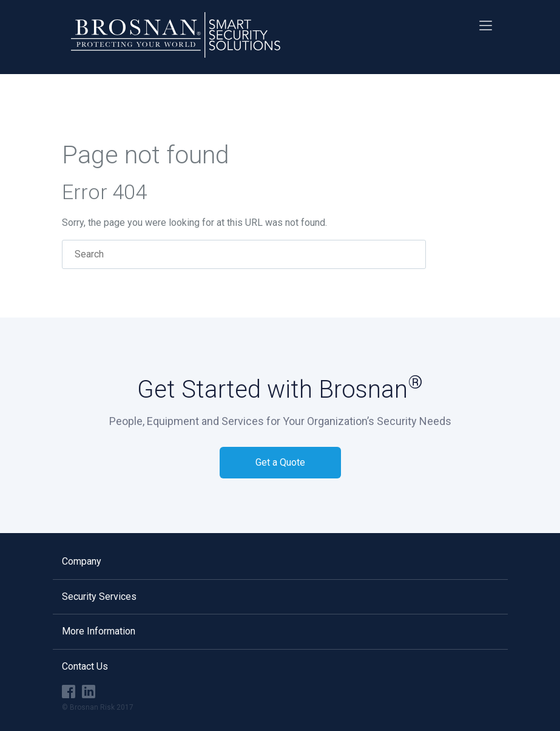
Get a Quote (280, 462)
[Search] (244, 254)
